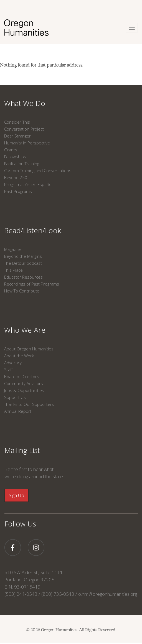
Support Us (15, 397)
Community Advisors (24, 383)
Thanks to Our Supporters (29, 404)
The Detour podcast (23, 263)
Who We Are (25, 330)
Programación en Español (28, 184)
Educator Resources (23, 277)
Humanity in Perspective (27, 143)
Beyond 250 (16, 177)
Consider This (17, 122)
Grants (11, 150)
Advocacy (13, 363)
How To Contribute (22, 291)
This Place (13, 270)
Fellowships (15, 157)
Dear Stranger (17, 136)
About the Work (19, 356)
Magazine (13, 249)
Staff (8, 370)
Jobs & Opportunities (24, 390)
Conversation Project (24, 129)
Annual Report (18, 411)
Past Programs (18, 191)
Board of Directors (22, 376)
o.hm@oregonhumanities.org (108, 594)
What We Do (25, 103)
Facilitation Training (22, 164)
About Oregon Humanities (29, 349)
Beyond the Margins (23, 256)
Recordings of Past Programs (32, 284)
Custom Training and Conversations (38, 170)
